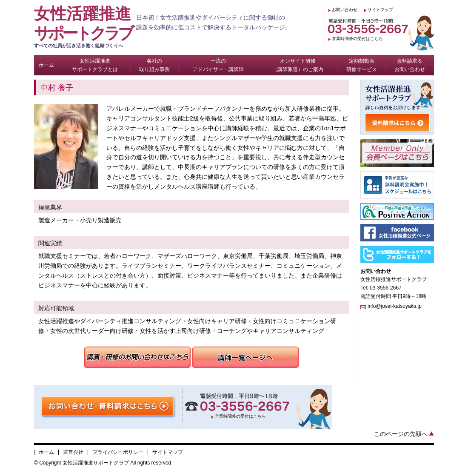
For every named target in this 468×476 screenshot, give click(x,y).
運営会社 (73, 452)
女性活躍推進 (85, 27)
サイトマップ (380, 10)
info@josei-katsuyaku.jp (395, 306)
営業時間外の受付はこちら (357, 39)
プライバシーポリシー (118, 452)
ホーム (46, 452)
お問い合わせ (345, 10)
